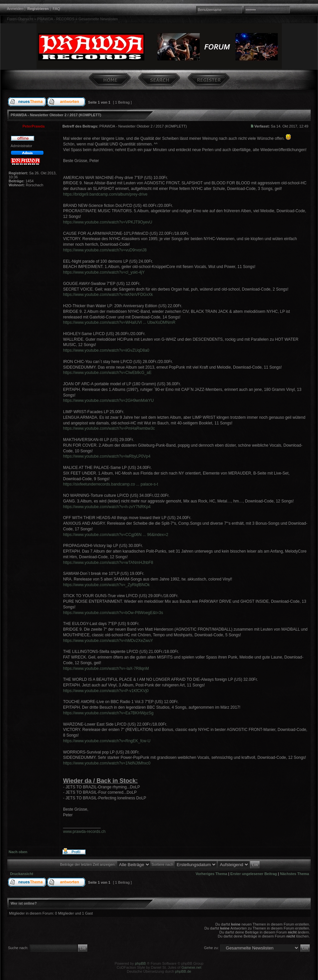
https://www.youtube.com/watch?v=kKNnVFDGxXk (108, 295)
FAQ (56, 9)
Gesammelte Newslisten (98, 19)
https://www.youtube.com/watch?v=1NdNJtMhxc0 (107, 763)
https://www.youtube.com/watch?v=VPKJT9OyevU (108, 222)
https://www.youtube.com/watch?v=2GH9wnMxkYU (108, 401)
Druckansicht (22, 874)
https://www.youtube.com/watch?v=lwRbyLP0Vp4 (107, 456)
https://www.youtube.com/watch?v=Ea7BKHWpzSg (108, 713)
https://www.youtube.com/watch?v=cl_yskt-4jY (104, 272)
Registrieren (38, 9)
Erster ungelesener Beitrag (254, 874)
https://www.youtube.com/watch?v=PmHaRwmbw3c (109, 428)
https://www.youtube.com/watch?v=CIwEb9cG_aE (107, 373)
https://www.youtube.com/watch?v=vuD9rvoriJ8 (105, 250)
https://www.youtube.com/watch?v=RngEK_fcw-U (107, 741)
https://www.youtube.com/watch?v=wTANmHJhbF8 (108, 563)
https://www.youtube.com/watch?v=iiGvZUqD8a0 (106, 350)
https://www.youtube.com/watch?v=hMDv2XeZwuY (108, 641)
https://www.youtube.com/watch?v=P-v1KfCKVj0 (106, 691)
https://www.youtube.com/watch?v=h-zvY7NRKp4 (107, 507)
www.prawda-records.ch (84, 832)
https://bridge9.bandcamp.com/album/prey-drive (105, 194)
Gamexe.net (192, 967)
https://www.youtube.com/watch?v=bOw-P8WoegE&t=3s (113, 613)
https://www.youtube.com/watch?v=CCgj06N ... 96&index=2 (116, 535)
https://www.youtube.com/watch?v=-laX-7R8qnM (106, 668)
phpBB (140, 963)
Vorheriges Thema (211, 874)
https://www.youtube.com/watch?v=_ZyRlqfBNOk (106, 585)
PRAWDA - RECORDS (56, 19)
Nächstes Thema (295, 874)
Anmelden (15, 9)
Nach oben (18, 852)
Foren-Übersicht (20, 19)
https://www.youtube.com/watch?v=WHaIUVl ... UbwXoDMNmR (119, 322)
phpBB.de (183, 971)
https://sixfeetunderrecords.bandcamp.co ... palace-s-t (111, 484)
